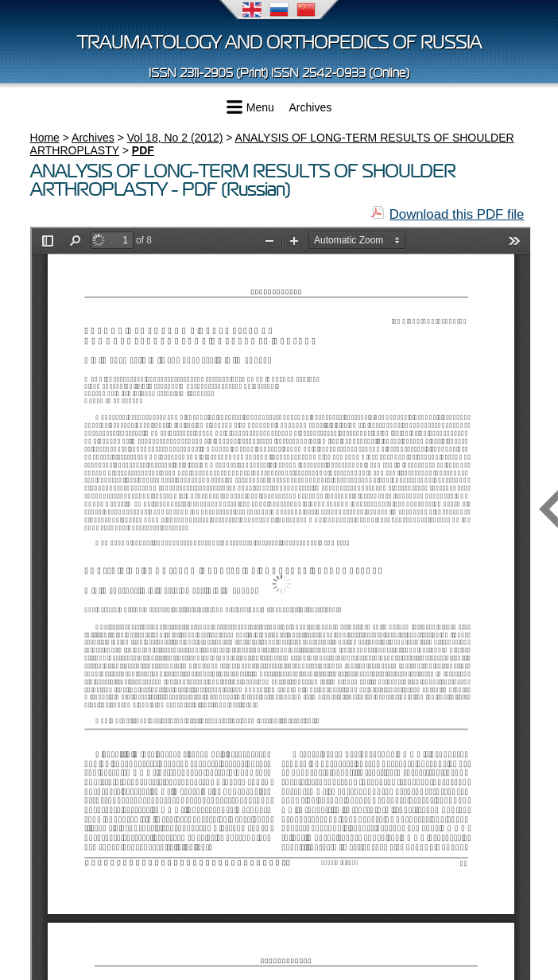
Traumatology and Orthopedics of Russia (279, 43)
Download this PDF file (457, 214)
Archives (311, 107)
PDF (143, 150)
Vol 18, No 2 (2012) (175, 138)
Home (45, 138)
